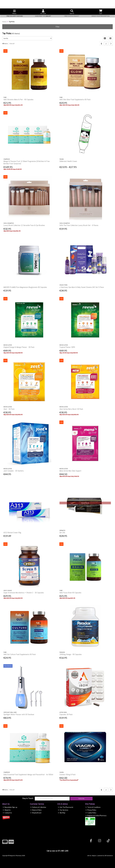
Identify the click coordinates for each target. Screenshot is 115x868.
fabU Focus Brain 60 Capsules (70, 593)
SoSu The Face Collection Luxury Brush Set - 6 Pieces (79, 225)
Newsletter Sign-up (10, 807)
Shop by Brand (36, 813)
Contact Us (7, 813)
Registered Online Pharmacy (96, 816)
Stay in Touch (28, 798)
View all (12, 44)
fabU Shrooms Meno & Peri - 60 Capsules (18, 100)
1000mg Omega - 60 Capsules (71, 654)
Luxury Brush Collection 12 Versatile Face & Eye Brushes (24, 225)
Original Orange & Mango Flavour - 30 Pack (19, 347)
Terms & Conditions (93, 807)
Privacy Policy (91, 810)
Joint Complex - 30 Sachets (14, 471)
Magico (94, 856)
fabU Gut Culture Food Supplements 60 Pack (20, 654)
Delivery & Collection (38, 807)
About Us (7, 810)
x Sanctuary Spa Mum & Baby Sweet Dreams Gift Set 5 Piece (82, 287)
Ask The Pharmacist (66, 807)
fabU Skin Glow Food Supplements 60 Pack (75, 100)
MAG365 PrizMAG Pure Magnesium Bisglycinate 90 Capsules (25, 287)
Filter (58, 27)
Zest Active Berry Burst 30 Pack (71, 409)
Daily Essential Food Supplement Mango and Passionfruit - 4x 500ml (28, 775)
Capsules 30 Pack (66, 714)
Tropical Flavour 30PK (67, 347)
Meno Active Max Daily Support (70, 471)
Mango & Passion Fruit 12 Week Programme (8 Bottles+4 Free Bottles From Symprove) (27, 162)
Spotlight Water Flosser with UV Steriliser (19, 714)
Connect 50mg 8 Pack (68, 775)
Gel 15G (62, 533)
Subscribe (81, 799)
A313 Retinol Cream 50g (12, 533)
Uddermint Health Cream (68, 161)
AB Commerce (109, 856)
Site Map (62, 813)
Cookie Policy (91, 813)
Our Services (63, 810)
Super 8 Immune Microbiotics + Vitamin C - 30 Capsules (24, 593)
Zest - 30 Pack (9, 409)
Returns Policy (36, 810)
